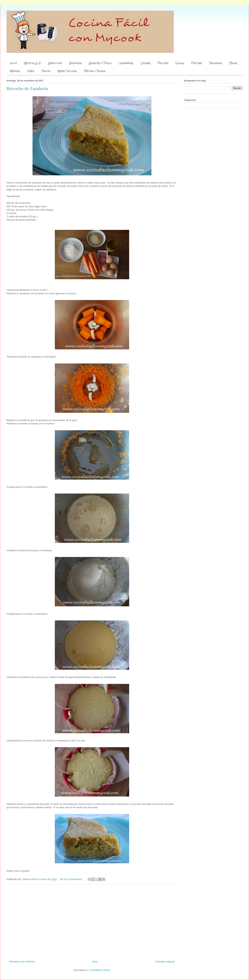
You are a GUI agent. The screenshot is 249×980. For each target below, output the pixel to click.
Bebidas (15, 71)
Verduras (76, 63)
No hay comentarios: (72, 879)
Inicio (13, 63)
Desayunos (216, 63)
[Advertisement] (92, 921)
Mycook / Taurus (95, 71)
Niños (31, 71)
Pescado (163, 63)
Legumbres (126, 63)
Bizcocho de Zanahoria (27, 89)
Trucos (46, 71)
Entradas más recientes (22, 962)
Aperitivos (55, 63)
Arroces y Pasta (100, 63)
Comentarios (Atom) (100, 970)
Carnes (145, 63)
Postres (197, 63)
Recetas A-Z (33, 63)
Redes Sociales (67, 71)
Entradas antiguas (165, 962)
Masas (233, 63)
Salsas (180, 63)
